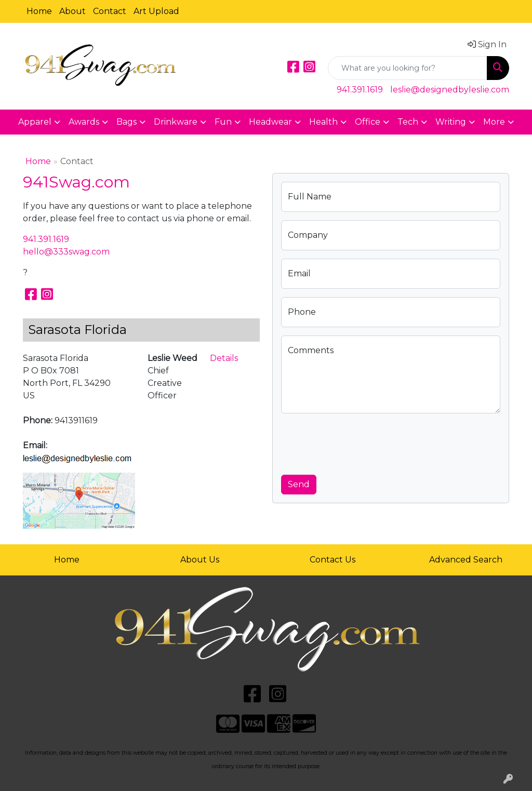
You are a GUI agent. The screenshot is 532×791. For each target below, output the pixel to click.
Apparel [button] (35, 122)
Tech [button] (408, 122)
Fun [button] (223, 122)
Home (39, 11)
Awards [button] (84, 122)
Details (224, 358)
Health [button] (323, 122)
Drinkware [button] (176, 122)
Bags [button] (127, 122)
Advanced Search (466, 560)
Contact (110, 11)
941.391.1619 (360, 90)
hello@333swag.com (66, 252)
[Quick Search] (408, 68)
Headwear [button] (270, 122)
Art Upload (156, 11)
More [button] (494, 122)
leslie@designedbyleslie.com (450, 90)
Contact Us (332, 560)
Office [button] (368, 122)
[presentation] (360, 442)
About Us (200, 560)
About (72, 11)
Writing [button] (451, 122)
